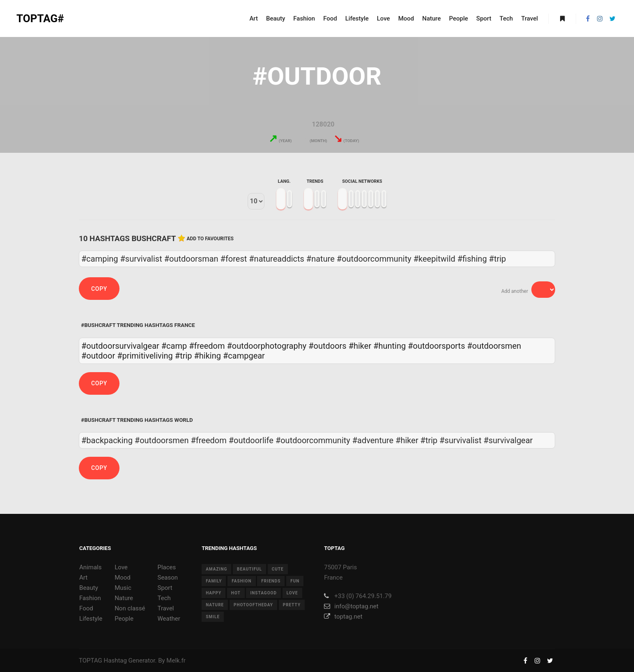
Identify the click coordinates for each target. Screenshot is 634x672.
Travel (165, 608)
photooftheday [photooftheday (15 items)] (253, 605)
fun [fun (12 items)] (295, 581)
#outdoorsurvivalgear (120, 346)
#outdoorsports (436, 346)
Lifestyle (91, 619)
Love (121, 567)
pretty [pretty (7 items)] (292, 605)
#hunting (389, 346)
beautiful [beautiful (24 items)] (249, 569)
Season (168, 578)
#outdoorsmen (494, 346)
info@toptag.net (351, 606)
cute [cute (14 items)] (278, 569)
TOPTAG (91, 660)
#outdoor (98, 356)
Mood (123, 578)
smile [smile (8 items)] (213, 617)
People (124, 619)
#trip (184, 356)
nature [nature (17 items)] (215, 605)
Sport (165, 588)
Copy (99, 289)
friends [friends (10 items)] (271, 581)
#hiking (208, 356)
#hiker (360, 346)
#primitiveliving (145, 356)
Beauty (89, 588)
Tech (164, 598)
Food (86, 608)
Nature (124, 598)
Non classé (130, 608)
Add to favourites (210, 239)
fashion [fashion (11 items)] (241, 581)
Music (123, 588)
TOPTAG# (40, 18)
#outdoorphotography (266, 346)
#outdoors (327, 346)
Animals (90, 567)
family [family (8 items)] (214, 581)
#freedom (207, 346)
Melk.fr (176, 660)
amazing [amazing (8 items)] (216, 569)
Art (83, 578)
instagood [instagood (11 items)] (263, 593)
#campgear (244, 356)
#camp (174, 346)
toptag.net (343, 617)
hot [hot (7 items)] (236, 593)
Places (167, 567)
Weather (169, 619)
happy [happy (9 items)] (214, 593)
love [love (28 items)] (292, 593)
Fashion (90, 598)
